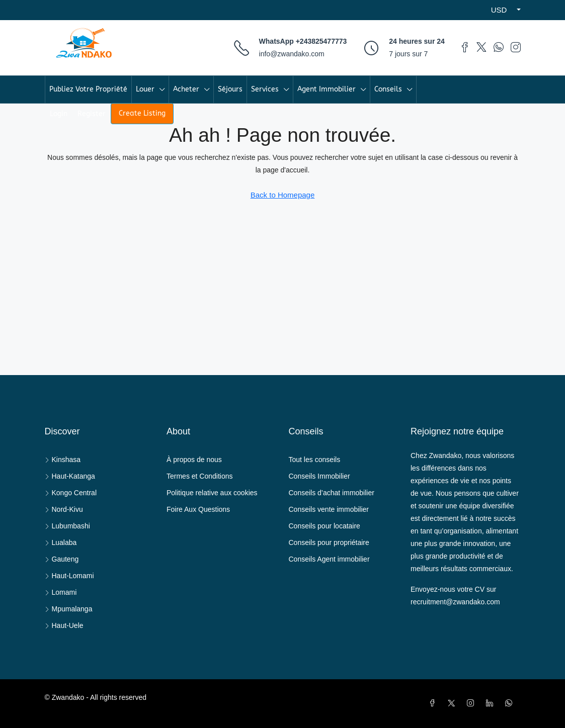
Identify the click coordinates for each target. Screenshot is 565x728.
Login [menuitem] (59, 114)
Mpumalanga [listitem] (69, 609)
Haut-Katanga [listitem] (70, 476)
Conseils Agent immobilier (329, 559)
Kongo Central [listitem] (71, 493)
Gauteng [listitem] (62, 559)
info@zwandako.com (292, 54)
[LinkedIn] (492, 703)
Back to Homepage (283, 195)
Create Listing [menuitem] (142, 113)
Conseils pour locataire (325, 526)
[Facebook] (434, 703)
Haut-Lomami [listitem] (69, 576)
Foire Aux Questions (198, 509)
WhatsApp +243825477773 (303, 41)
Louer (145, 89)
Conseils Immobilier (319, 476)
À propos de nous (194, 460)
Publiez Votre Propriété (88, 89)
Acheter (186, 89)
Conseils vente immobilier (329, 509)
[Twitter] (453, 703)
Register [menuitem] (92, 114)
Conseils (388, 89)
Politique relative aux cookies (212, 493)
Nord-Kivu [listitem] (64, 509)
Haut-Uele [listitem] (64, 625)
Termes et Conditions (200, 476)
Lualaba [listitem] (61, 542)
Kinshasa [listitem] (63, 460)
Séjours (230, 89)
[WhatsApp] (511, 703)
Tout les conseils (315, 460)
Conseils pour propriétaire (329, 542)
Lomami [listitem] (61, 592)
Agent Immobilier (327, 89)
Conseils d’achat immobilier (332, 493)
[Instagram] (472, 703)
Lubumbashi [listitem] (67, 526)
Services (265, 89)
